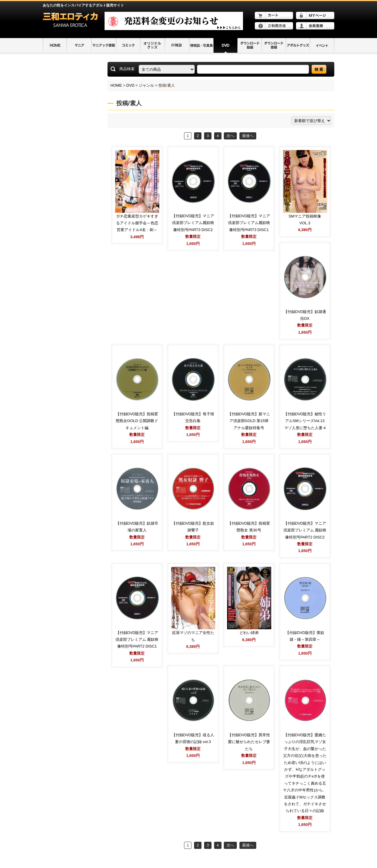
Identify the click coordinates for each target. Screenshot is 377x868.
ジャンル (146, 85)
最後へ (248, 136)
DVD (130, 85)
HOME (116, 85)
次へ (230, 136)
